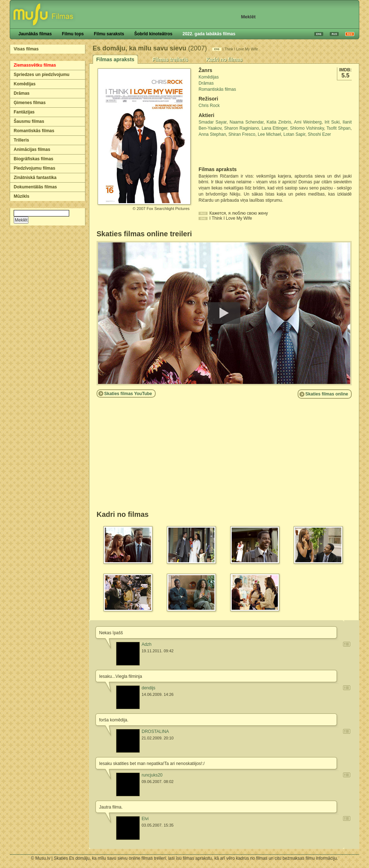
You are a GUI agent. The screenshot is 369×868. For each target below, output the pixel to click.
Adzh (146, 644)
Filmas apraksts (115, 59)
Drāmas (22, 93)
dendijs (148, 688)
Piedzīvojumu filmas (34, 168)
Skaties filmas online (327, 394)
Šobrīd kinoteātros (153, 34)
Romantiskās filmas (34, 131)
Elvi (145, 819)
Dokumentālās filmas (35, 187)
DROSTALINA (155, 731)
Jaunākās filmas (35, 34)
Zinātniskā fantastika (35, 178)
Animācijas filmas (32, 149)
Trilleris (21, 140)
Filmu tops (73, 34)
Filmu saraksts (109, 34)
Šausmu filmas (29, 121)
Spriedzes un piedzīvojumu (42, 75)
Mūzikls (21, 196)
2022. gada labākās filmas (209, 34)
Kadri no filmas (224, 59)
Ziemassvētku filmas (35, 65)
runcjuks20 (152, 775)
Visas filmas (26, 49)
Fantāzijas (24, 112)
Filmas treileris (170, 59)
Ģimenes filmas (30, 103)
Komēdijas (25, 84)
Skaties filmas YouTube (128, 394)
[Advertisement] (241, 152)
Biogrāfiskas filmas (34, 159)
